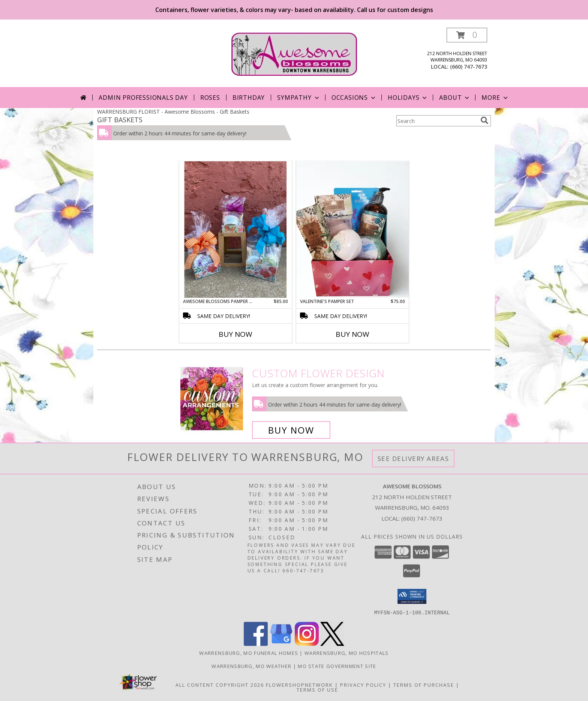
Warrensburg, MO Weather (251, 666)
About (455, 98)
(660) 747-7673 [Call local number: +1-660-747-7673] (469, 67)
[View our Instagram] (307, 643)
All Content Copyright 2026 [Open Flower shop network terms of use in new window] (220, 684)
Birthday (249, 98)
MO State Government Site (337, 666)
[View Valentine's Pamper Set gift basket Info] (352, 229)
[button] (467, 35)
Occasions (354, 98)
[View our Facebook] (256, 643)
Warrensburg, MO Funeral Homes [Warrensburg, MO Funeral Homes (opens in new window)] (249, 653)
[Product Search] (437, 121)
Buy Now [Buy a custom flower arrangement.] (291, 430)
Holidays (408, 98)
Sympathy (299, 98)
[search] (484, 120)
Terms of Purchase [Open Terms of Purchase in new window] (424, 684)
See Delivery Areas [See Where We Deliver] (413, 459)
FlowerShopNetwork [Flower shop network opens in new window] (299, 684)
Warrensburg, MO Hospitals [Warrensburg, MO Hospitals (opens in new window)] (347, 653)
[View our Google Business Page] (281, 643)
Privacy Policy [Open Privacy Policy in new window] (363, 684)
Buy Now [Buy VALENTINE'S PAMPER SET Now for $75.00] (352, 334)
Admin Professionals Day (143, 98)
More (495, 98)
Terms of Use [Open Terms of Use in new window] (317, 689)
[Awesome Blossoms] (294, 53)
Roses (210, 98)
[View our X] (332, 643)
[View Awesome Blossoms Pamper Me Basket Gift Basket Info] (235, 230)
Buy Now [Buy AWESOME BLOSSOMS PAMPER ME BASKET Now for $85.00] (235, 334)
